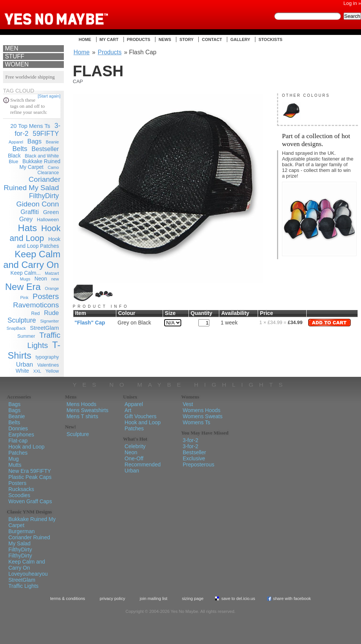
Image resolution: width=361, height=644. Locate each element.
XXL (37, 371)
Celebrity (135, 446)
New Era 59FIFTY (30, 471)
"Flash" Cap (90, 323)
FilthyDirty (44, 196)
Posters (46, 296)
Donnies (18, 428)
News (165, 39)
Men (12, 48)
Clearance (48, 173)
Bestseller (45, 149)
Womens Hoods (202, 410)
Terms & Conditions (68, 598)
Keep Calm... (26, 273)
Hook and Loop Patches (26, 450)
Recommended (143, 464)
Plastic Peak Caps (30, 477)
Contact (212, 39)
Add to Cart (329, 323)
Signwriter (50, 321)
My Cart (109, 39)
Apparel (16, 142)
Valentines (48, 365)
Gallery (240, 39)
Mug (13, 459)
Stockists (270, 39)
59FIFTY (46, 134)
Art (128, 410)
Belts (20, 149)
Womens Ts (197, 422)
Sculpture (22, 320)
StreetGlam (44, 328)
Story (186, 39)
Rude (51, 313)
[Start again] (49, 96)
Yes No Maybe (68, 13)
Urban (25, 364)
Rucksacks (21, 489)
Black (14, 156)
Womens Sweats (203, 416)
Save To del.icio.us (238, 598)
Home (85, 39)
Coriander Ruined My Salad (32, 183)
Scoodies (19, 495)
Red (36, 313)
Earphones (21, 435)
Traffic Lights (23, 586)
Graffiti (30, 212)
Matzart (52, 273)
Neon (41, 279)
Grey (26, 219)
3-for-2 (191, 440)
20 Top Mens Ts (30, 126)
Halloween (48, 220)
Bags (34, 141)
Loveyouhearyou (28, 574)
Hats (27, 228)
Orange (52, 288)
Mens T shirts (82, 416)
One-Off (134, 458)
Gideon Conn (38, 204)
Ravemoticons (36, 305)
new (55, 279)
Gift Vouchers (141, 416)
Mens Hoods (82, 404)
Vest (188, 404)
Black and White (42, 156)
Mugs (25, 279)
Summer (26, 336)
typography (47, 357)
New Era (23, 287)
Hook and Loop (35, 233)
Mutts (15, 465)
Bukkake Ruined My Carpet (40, 164)
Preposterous (199, 464)
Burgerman (21, 531)
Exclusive (194, 458)
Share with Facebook (292, 598)
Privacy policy (112, 598)
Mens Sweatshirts (87, 410)
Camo (53, 167)
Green (51, 212)
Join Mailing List (154, 598)
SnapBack (16, 328)
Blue (13, 162)
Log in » (352, 3)
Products (139, 39)
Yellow (52, 371)
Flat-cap (18, 441)
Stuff (15, 56)
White (22, 371)
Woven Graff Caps (30, 501)
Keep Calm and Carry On (32, 259)
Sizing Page (193, 598)
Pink (24, 298)
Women (17, 64)
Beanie (53, 142)
